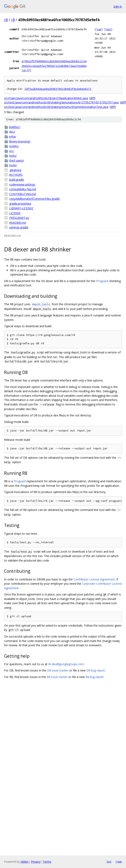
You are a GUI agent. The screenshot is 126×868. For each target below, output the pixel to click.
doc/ (12, 132)
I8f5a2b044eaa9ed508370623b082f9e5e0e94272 (58, 89)
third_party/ (17, 160)
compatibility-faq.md (23, 189)
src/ (12, 151)
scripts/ (14, 146)
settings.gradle (19, 227)
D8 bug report (96, 670)
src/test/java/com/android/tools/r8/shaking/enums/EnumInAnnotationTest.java (56, 107)
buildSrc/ (15, 127)
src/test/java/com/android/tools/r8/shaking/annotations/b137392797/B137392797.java (61, 102)
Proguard (102, 281)
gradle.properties (20, 204)
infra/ (13, 136)
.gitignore (15, 170)
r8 (6, 20)
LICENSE (15, 213)
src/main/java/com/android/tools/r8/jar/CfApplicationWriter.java (46, 98)
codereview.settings (22, 184)
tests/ (13, 156)
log (99, 29)
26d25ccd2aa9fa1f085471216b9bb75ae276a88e (54, 66)
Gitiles (24, 862)
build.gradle (17, 180)
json (119, 861)
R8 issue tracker (57, 677)
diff (26, 70)
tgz (108, 29)
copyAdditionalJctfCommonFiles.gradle (34, 199)
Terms (47, 862)
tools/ (13, 165)
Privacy (36, 862)
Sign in (118, 6)
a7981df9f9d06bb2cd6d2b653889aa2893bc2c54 (54, 61)
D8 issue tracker (58, 670)
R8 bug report (95, 677)
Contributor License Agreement (94, 579)
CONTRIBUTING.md (22, 194)
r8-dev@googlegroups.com (66, 664)
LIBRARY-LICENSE (21, 208)
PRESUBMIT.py (19, 218)
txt (109, 861)
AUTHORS (16, 175)
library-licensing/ (20, 141)
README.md (17, 223)
